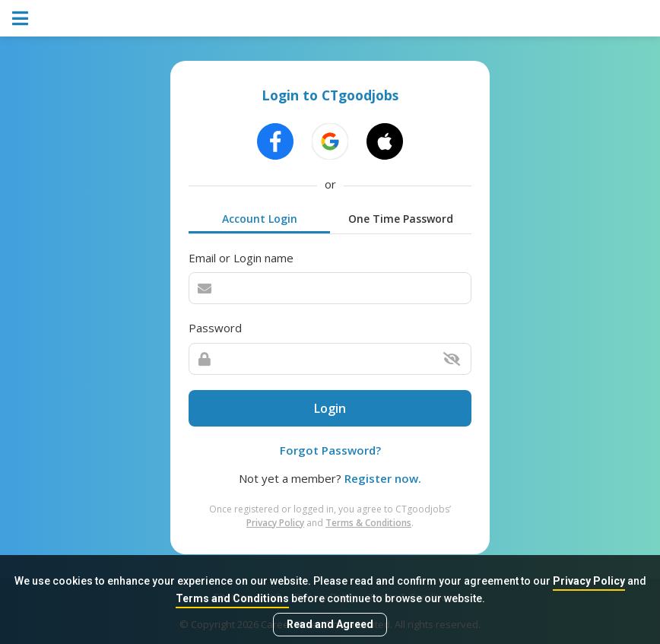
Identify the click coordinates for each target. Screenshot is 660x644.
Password (215, 328)
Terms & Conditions (368, 523)
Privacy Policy (589, 581)
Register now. (383, 478)
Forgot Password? (330, 450)
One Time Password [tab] (401, 219)
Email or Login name (241, 258)
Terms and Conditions (232, 598)
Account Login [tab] (260, 219)
